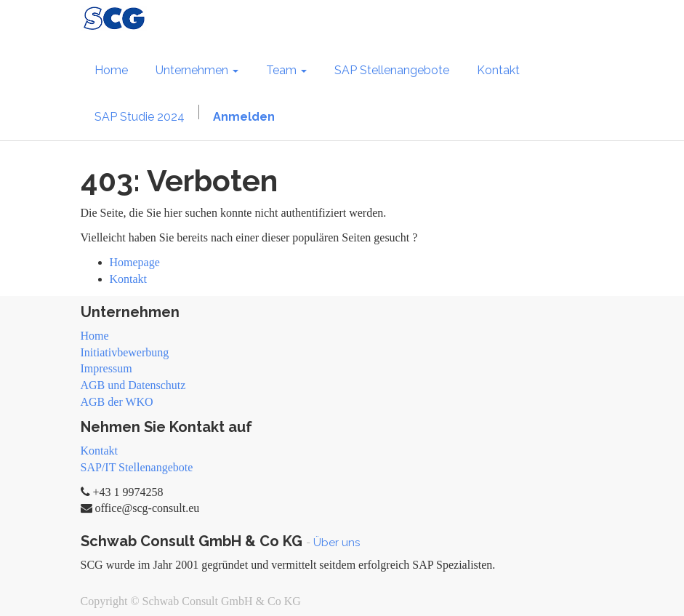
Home (95, 336)
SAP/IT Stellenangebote (137, 467)
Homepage (135, 262)
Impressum (106, 368)
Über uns (337, 543)
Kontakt (129, 279)
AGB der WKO (117, 402)
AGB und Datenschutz (133, 385)
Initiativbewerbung (125, 352)
